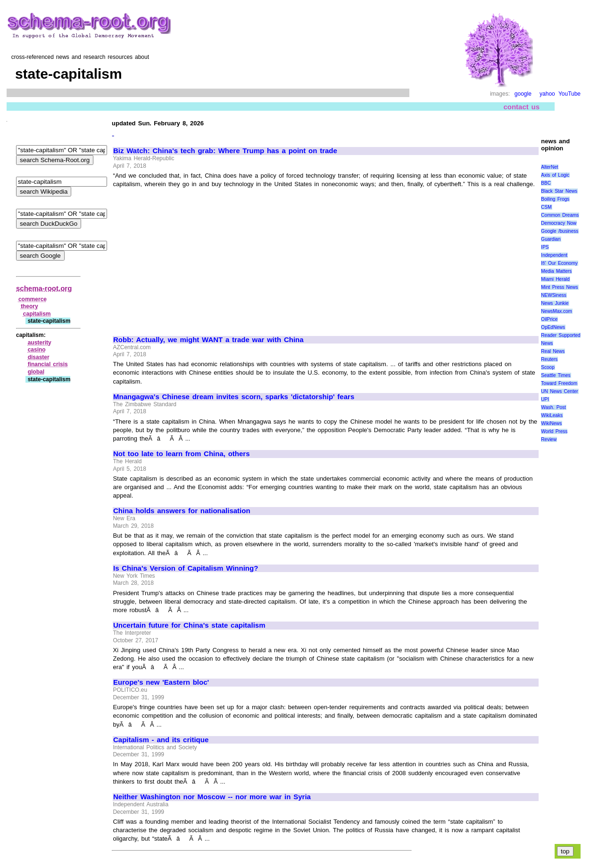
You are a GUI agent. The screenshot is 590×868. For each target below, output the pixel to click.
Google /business (560, 231)
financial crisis (48, 364)
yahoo (547, 94)
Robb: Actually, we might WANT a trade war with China (208, 340)
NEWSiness (553, 295)
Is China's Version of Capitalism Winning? (186, 568)
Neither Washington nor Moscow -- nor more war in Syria (212, 797)
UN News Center (559, 391)
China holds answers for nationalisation (182, 511)
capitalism (37, 314)
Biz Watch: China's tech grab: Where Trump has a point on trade (225, 151)
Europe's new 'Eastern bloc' (161, 682)
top (565, 851)
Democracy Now (559, 223)
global (36, 372)
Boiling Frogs (555, 199)
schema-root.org (44, 288)
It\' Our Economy (559, 263)
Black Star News (559, 191)
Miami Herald (555, 279)
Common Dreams (560, 215)
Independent (554, 255)
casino (37, 350)
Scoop (548, 367)
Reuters (549, 359)
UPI (545, 399)
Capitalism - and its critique (161, 740)
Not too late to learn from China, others (182, 454)
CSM (546, 207)
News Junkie (555, 303)
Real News (553, 351)
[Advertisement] (192, 258)
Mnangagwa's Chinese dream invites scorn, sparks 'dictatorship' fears (234, 397)
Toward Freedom (559, 383)
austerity (40, 343)
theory (29, 306)
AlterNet (549, 167)
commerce (33, 299)
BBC (546, 183)
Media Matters (556, 271)
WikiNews (551, 423)
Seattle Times (556, 375)
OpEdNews (553, 327)
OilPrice (549, 319)
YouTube (569, 94)
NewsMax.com (557, 311)
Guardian (551, 239)
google (523, 94)
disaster (39, 357)
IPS (545, 247)
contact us (521, 107)
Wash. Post (553, 407)
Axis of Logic (555, 175)
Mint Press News (559, 287)
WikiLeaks (552, 415)
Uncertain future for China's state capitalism (189, 625)
